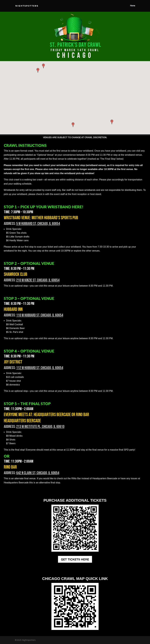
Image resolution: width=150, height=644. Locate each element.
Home (133, 6)
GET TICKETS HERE (75, 559)
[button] (112, 122)
